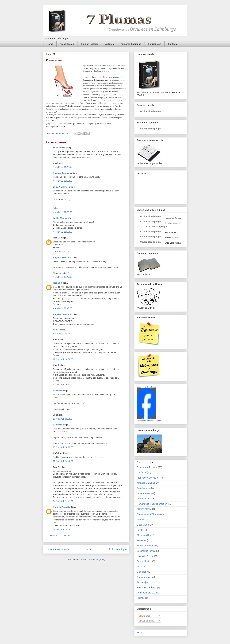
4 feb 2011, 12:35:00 (63, 232)
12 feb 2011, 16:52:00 (63, 359)
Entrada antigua (118, 549)
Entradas (145, 616)
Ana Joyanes (170, 232)
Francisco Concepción (148, 478)
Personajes (142, 582)
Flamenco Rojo (60, 148)
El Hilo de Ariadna (146, 546)
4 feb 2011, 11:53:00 (63, 181)
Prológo (141, 598)
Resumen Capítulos (147, 587)
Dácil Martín (143, 525)
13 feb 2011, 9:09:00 (63, 419)
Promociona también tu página (149, 421)
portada (119, 77)
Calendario (142, 572)
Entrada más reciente (58, 549)
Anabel (140, 520)
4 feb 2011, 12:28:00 (63, 212)
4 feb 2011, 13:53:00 (63, 251)
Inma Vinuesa (144, 493)
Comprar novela (145, 577)
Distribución (155, 44)
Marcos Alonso (171, 238)
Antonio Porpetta (61, 507)
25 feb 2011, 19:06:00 (63, 529)
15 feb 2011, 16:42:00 (63, 461)
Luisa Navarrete (61, 187)
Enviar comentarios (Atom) (93, 559)
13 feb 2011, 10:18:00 (63, 447)
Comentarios (146, 621)
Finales (140, 530)
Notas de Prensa (145, 556)
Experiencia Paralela (147, 467)
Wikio (140, 632)
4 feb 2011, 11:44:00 (63, 167)
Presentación (67, 44)
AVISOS (141, 567)
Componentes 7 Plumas (149, 514)
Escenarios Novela (146, 551)
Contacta (173, 44)
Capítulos (142, 472)
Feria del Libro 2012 (147, 593)
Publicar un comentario (60, 535)
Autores (109, 44)
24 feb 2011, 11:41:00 (63, 501)
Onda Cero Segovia (173, 243)
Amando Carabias (62, 173)
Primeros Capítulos (131, 44)
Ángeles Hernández (63, 258)
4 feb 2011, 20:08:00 (63, 334)
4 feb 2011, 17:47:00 (63, 277)
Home (50, 44)
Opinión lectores (90, 44)
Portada (141, 540)
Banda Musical (144, 561)
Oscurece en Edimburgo (146, 387)
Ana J (107, 65)
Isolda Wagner (60, 218)
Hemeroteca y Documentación (152, 504)
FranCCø (57, 238)
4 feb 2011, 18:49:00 (63, 308)
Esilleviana (58, 391)
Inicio (89, 549)
